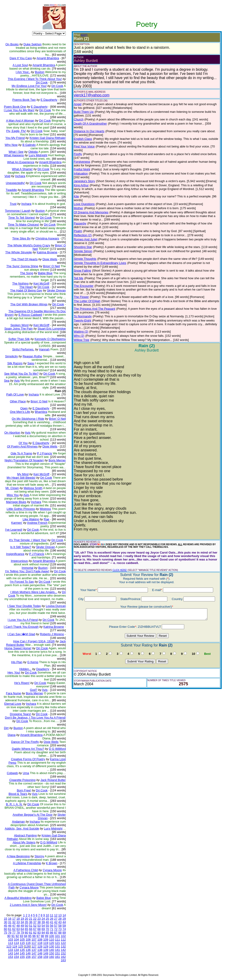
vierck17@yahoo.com (92, 95)
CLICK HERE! (120, 570)
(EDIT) (84, 35)
